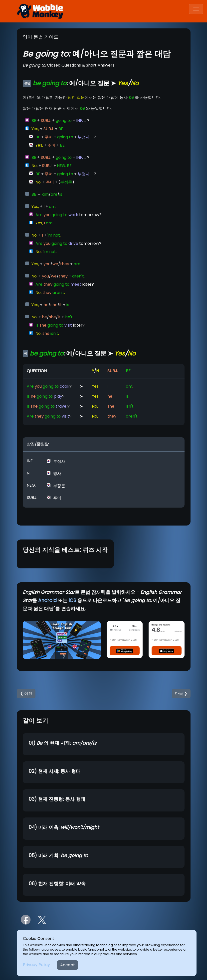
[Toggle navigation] (196, 9)
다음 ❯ (181, 693)
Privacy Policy (36, 965)
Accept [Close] (68, 965)
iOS (72, 600)
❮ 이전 (26, 693)
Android (47, 600)
